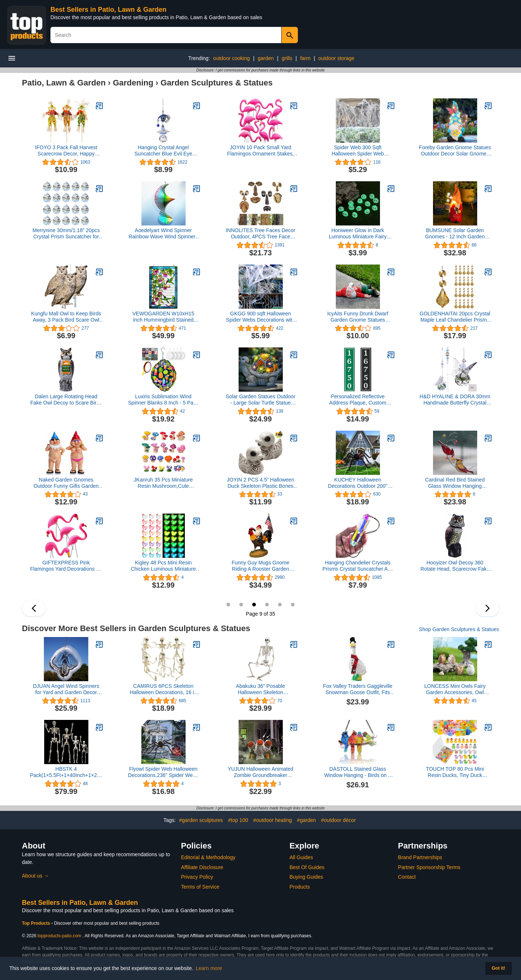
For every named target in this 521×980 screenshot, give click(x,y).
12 (293, 605)
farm (305, 58)
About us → (36, 876)
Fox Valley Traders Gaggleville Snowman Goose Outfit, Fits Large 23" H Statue (358, 689)
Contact (407, 877)
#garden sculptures (201, 820)
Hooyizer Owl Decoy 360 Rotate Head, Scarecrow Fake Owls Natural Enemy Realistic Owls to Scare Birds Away (455, 566)
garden (266, 58)
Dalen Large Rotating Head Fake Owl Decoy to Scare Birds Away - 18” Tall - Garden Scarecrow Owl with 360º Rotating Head (66, 400)
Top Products (37, 923)
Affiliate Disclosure (202, 867)
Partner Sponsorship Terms (429, 867)
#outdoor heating (273, 820)
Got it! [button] (498, 968)
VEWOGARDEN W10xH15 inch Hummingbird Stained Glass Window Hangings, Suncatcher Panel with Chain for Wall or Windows (163, 317)
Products (300, 887)
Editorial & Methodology (208, 857)
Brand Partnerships (420, 857)
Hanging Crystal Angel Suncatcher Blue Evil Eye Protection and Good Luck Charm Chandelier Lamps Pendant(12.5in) (163, 151)
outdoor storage (337, 58)
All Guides (301, 857)
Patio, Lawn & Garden (64, 83)
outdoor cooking (232, 58)
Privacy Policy (197, 877)
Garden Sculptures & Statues (217, 83)
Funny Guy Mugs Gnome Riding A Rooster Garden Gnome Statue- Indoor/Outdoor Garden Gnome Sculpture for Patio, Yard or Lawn (260, 566)
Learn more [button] (209, 968)
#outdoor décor (338, 820)
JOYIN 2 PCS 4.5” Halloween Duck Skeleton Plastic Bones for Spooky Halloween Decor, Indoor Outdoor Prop (260, 483)
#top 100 (238, 820)
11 (280, 605)
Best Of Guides (307, 867)
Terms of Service (200, 887)
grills (287, 58)
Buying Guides (306, 877)
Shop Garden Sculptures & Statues (459, 629)
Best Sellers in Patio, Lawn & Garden (108, 10)
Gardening (133, 83)
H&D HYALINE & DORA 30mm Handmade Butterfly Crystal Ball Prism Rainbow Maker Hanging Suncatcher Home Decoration (455, 400)
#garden (307, 820)
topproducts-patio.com (59, 936)
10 (267, 605)
